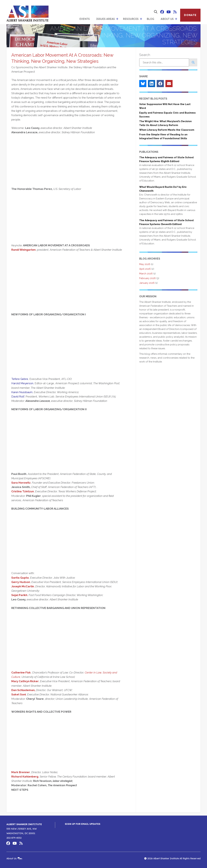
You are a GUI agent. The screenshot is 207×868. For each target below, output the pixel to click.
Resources (131, 19)
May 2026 (145, 264)
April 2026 (145, 269)
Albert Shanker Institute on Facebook (162, 12)
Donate (190, 15)
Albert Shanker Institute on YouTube (169, 12)
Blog (150, 19)
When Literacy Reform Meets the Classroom (167, 130)
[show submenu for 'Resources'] (141, 19)
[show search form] (156, 12)
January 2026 (147, 283)
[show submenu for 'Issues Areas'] (117, 19)
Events (85, 19)
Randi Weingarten (23, 250)
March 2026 (146, 274)
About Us (167, 19)
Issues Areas (106, 19)
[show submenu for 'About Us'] (176, 19)
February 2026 (147, 278)
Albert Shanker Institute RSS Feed (175, 12)
